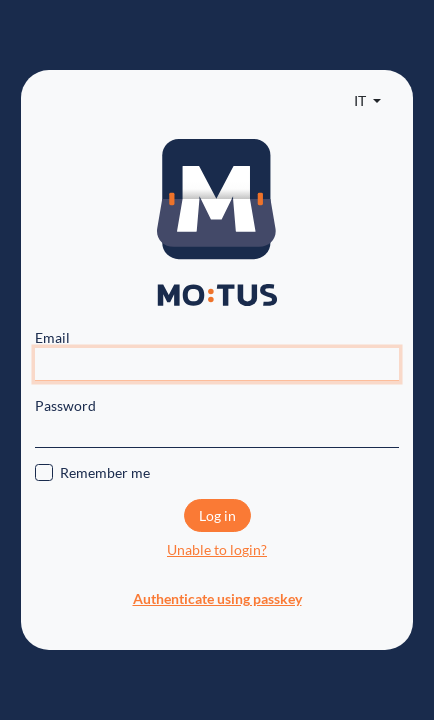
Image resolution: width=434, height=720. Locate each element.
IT (361, 100)
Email (52, 337)
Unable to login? (217, 549)
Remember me (105, 472)
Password (65, 405)
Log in (217, 515)
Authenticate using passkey (217, 598)
